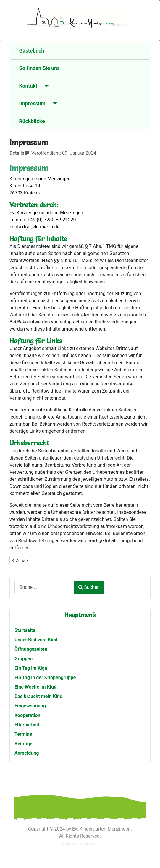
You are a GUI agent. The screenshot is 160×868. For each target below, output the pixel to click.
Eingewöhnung (30, 706)
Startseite (25, 630)
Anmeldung (27, 753)
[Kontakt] (45, 86)
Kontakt (28, 86)
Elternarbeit (27, 725)
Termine (23, 734)
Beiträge (23, 744)
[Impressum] (54, 104)
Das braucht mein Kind (38, 696)
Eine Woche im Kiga (35, 687)
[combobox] (44, 587)
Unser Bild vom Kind (36, 640)
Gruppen (24, 659)
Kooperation (27, 715)
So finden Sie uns (40, 68)
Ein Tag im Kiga (31, 668)
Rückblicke (32, 121)
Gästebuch (32, 51)
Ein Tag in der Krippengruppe (45, 677)
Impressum (32, 104)
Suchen (89, 587)
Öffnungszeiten (31, 649)
